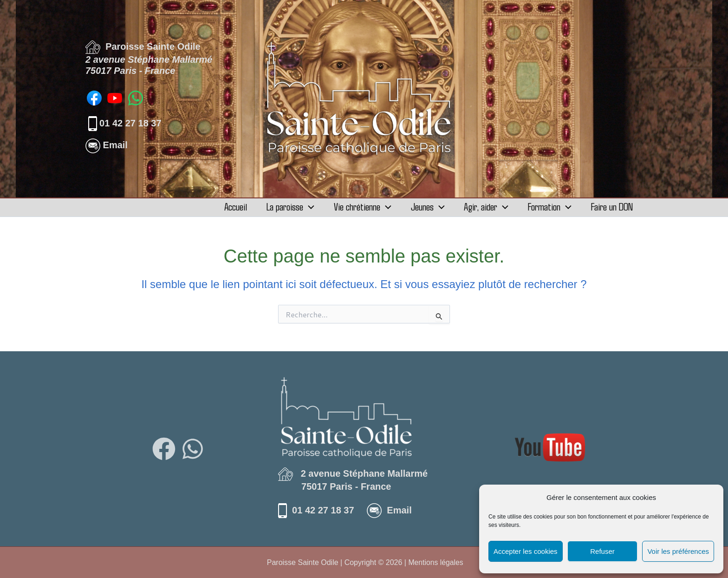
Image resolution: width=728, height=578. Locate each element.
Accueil (224, 207)
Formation (547, 207)
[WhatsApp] (193, 449)
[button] (299, 207)
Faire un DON (611, 207)
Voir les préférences (678, 551)
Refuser (602, 551)
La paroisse (280, 207)
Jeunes (421, 207)
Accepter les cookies (526, 551)
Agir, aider (481, 207)
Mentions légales (436, 562)
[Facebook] (164, 449)
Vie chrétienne (354, 207)
